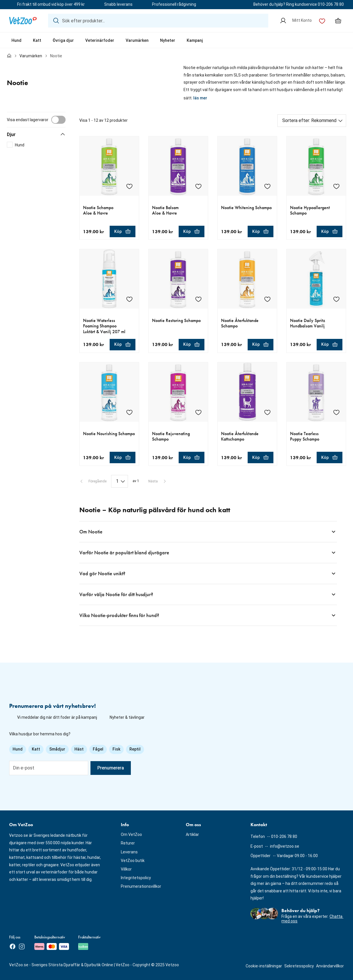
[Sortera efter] (312, 121)
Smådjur (57, 749)
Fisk (116, 749)
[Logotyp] (23, 21)
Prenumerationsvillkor (141, 886)
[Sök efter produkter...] (158, 21)
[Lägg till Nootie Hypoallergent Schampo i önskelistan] (336, 186)
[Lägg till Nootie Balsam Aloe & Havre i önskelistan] (198, 186)
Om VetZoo (131, 834)
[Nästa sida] (158, 481)
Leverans (129, 852)
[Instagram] (22, 946)
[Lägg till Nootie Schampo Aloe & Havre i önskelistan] (129, 186)
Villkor (126, 869)
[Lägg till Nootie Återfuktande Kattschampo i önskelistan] (267, 412)
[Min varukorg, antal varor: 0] (338, 21)
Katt (37, 40)
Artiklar (192, 834)
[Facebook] (13, 946)
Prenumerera (111, 768)
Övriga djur (63, 40)
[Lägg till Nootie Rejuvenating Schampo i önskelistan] (198, 412)
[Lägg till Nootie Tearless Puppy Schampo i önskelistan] (336, 412)
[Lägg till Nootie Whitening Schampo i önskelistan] (267, 186)
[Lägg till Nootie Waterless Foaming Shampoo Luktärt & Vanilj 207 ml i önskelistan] (129, 299)
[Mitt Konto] (296, 21)
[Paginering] (120, 481)
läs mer (200, 98)
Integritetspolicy (136, 878)
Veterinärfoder (100, 40)
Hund (16, 40)
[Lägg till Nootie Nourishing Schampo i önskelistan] (129, 412)
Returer (128, 843)
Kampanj (195, 40)
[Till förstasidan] (9, 56)
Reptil (135, 749)
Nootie (56, 56)
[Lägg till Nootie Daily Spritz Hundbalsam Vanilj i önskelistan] (336, 299)
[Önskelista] (322, 21)
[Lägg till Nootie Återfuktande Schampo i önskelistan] (267, 299)
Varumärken (137, 40)
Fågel (98, 749)
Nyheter (168, 40)
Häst (79, 749)
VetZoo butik (133, 861)
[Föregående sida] (93, 481)
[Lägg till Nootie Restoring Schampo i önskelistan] (198, 299)
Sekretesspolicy (299, 966)
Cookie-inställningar (264, 966)
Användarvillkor (330, 966)
